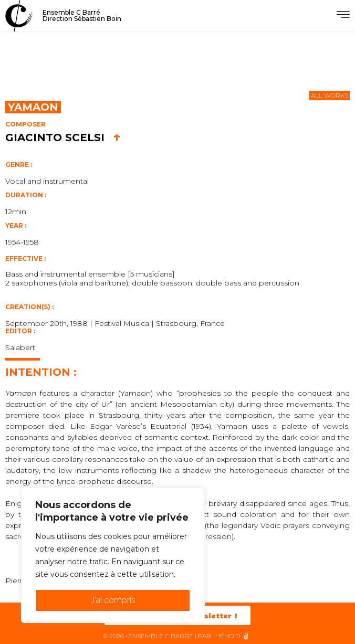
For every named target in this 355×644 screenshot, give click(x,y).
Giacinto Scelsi (63, 138)
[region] (113, 555)
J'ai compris (113, 600)
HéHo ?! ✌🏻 (233, 636)
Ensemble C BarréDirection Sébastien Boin (82, 15)
